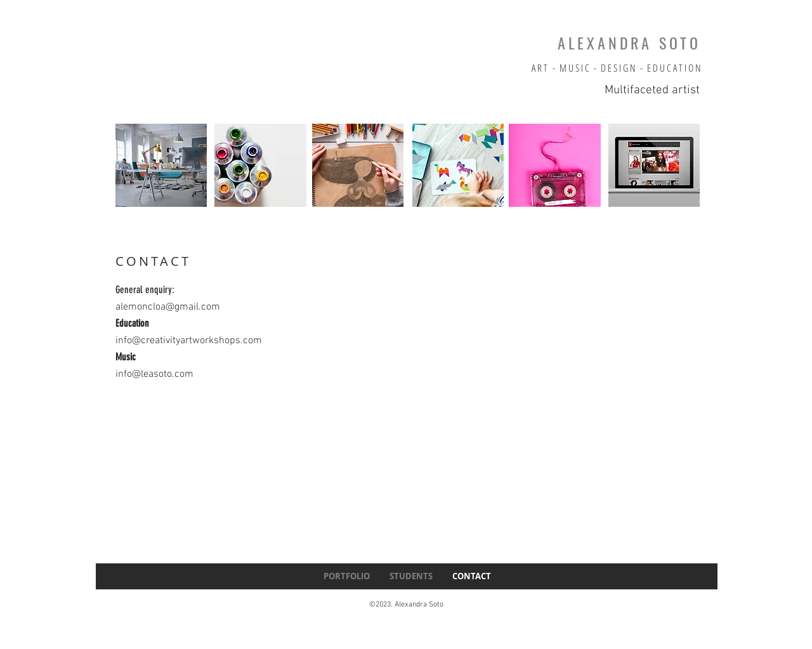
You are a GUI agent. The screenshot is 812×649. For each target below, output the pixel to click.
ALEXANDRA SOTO (629, 43)
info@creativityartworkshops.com (189, 341)
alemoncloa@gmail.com (168, 307)
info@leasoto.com (154, 374)
